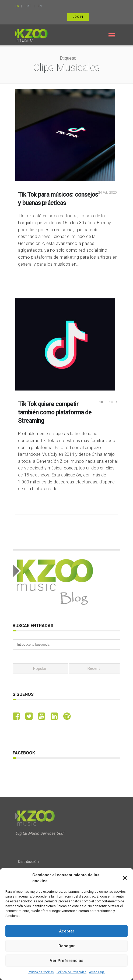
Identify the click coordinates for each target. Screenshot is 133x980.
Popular (40, 668)
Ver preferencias (66, 961)
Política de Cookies (41, 972)
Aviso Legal (97, 972)
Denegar (67, 946)
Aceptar (67, 931)
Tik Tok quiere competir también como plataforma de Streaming (55, 412)
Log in (78, 17)
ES (17, 6)
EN (40, 6)
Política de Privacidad (71, 972)
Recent (94, 668)
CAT (28, 6)
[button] (125, 878)
